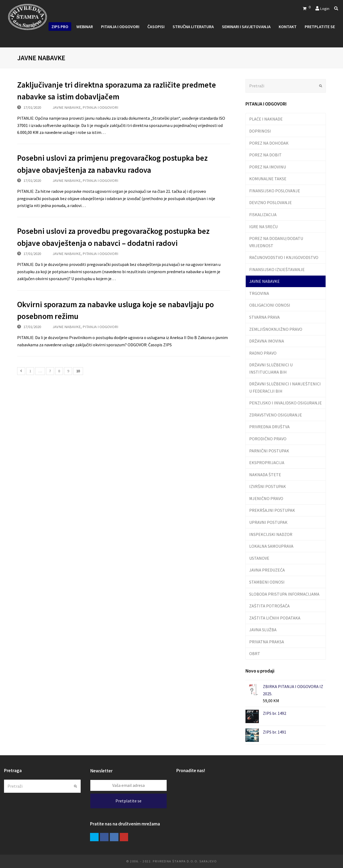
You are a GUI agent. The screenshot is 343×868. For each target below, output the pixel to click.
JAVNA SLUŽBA (263, 630)
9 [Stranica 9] (68, 371)
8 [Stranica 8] (59, 371)
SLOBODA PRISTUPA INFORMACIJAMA (284, 594)
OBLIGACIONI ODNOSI (270, 305)
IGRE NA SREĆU (263, 227)
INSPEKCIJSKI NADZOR (271, 534)
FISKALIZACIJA (263, 215)
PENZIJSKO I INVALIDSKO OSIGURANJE (286, 403)
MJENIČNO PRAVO (266, 498)
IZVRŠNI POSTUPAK (268, 486)
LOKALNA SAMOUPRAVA (271, 546)
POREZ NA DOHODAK (269, 143)
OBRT (255, 653)
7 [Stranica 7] (50, 371)
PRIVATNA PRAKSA (267, 642)
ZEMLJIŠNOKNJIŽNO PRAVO (276, 329)
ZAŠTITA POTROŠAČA (269, 606)
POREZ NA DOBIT (265, 155)
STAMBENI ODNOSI (267, 582)
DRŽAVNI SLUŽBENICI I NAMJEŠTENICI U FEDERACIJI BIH (285, 387)
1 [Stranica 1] (30, 371)
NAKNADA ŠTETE (265, 475)
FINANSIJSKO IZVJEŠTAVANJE (277, 269)
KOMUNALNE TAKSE (268, 179)
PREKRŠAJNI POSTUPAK (272, 510)
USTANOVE (259, 558)
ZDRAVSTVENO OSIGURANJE (276, 415)
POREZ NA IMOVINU (268, 167)
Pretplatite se (128, 801)
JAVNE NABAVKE (67, 107)
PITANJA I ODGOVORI (100, 107)
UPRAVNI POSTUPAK (268, 522)
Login (325, 8)
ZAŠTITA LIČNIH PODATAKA (275, 618)
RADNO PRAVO (263, 353)
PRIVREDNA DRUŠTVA (269, 427)
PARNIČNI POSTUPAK (269, 451)
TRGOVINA (259, 293)
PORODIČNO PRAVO (268, 439)
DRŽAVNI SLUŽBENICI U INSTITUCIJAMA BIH (271, 368)
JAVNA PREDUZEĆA (267, 570)
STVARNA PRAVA (264, 317)
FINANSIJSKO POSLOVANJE (275, 191)
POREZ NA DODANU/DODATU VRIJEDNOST (276, 242)
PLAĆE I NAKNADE (266, 119)
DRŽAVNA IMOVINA (267, 341)
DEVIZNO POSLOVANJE (271, 202)
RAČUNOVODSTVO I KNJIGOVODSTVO (284, 257)
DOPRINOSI (260, 131)
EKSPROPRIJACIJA (267, 463)
